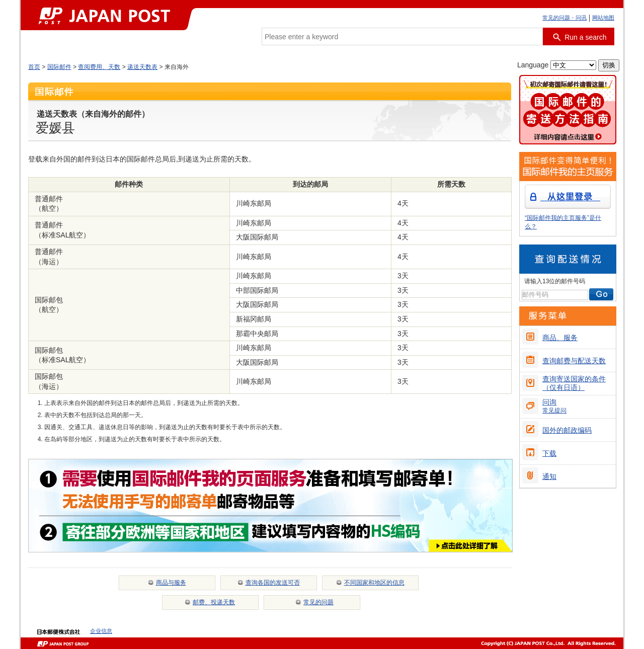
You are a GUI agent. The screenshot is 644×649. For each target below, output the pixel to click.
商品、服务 (560, 338)
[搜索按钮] (579, 36)
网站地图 (603, 18)
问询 (554, 406)
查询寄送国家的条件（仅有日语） (574, 383)
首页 (34, 67)
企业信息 (101, 631)
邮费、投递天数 (214, 602)
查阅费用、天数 (99, 67)
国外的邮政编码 (567, 430)
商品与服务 (171, 583)
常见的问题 (318, 602)
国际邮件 (59, 67)
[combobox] (402, 36)
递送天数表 (142, 67)
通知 (549, 476)
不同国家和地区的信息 (374, 583)
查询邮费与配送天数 (574, 361)
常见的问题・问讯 (565, 18)
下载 (549, 453)
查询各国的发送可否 (273, 583)
